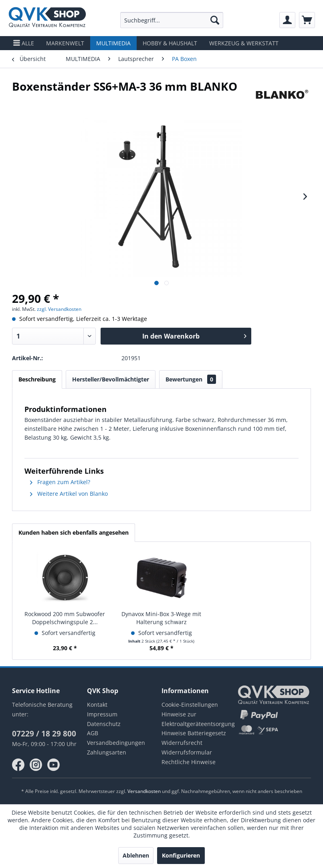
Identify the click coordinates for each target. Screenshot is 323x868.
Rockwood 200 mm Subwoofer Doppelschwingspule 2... (65, 618)
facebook (18, 765)
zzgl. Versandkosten (59, 309)
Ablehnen (136, 855)
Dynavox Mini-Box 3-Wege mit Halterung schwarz (161, 618)
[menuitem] (172, 20)
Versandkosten (144, 791)
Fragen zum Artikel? (60, 482)
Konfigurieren (181, 855)
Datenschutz (104, 724)
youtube (54, 765)
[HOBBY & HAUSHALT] (170, 43)
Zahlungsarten (107, 752)
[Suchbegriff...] (172, 20)
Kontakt (97, 705)
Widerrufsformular (187, 752)
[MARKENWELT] (65, 43)
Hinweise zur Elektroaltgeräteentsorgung (198, 719)
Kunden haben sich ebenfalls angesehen (74, 532)
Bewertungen (191, 379)
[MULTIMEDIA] (113, 43)
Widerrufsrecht (182, 743)
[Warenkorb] (307, 20)
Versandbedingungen (116, 743)
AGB (93, 733)
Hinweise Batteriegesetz (194, 733)
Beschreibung (37, 379)
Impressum (102, 714)
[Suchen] (215, 20)
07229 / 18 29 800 (44, 734)
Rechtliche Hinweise (189, 762)
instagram (36, 765)
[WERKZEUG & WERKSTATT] (244, 43)
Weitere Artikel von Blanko (69, 494)
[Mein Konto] (287, 20)
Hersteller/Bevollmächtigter (111, 379)
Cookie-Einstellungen (190, 705)
